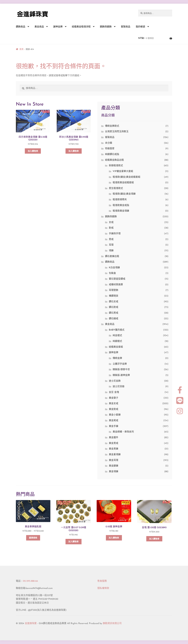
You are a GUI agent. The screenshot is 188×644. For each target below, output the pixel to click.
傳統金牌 (117, 358)
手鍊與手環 (115, 234)
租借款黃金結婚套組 (123, 183)
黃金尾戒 (114, 421)
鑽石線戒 (114, 319)
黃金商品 (39, 27)
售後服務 (102, 581)
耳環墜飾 (114, 290)
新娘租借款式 (116, 166)
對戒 (111, 228)
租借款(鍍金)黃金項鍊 (124, 194)
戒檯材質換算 (116, 285)
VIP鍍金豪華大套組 (123, 171)
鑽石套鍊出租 (112, 256)
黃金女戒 (114, 404)
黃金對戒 (114, 409)
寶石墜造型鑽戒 (117, 279)
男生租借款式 (116, 188)
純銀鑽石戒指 (112, 154)
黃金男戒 (114, 443)
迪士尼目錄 (119, 387)
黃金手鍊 (114, 426)
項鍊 (111, 251)
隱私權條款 (103, 588)
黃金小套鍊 (115, 415)
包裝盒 (112, 273)
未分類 (109, 143)
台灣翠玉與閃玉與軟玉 (117, 132)
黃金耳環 (114, 460)
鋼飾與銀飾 (106, 27)
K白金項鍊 (114, 268)
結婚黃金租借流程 (81, 27)
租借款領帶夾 (120, 200)
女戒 (111, 222)
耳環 (111, 245)
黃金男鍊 (114, 449)
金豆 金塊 (114, 392)
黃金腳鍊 (114, 466)
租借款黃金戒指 (121, 205)
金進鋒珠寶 (31, 623)
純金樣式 (117, 336)
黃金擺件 (114, 438)
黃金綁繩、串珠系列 (123, 432)
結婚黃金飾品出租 (114, 160)
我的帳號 (140, 27)
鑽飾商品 (21, 27)
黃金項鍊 (114, 472)
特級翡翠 (110, 149)
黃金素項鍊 (115, 455)
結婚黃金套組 (116, 347)
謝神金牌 (58, 27)
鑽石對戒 (114, 307)
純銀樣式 (117, 341)
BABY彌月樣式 (117, 330)
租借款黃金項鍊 (121, 211)
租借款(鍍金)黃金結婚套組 (126, 177)
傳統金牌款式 (112, 126)
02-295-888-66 (30, 581)
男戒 (111, 239)
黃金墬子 (114, 398)
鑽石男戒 (114, 313)
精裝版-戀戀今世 (121, 370)
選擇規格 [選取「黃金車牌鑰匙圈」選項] (33, 538)
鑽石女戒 (114, 302)
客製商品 (126, 27)
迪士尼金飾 (115, 381)
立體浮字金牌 (120, 364)
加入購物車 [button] (33, 151)
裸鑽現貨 (114, 296)
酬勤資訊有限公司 (112, 623)
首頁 (21, 49)
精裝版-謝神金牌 (121, 375)
